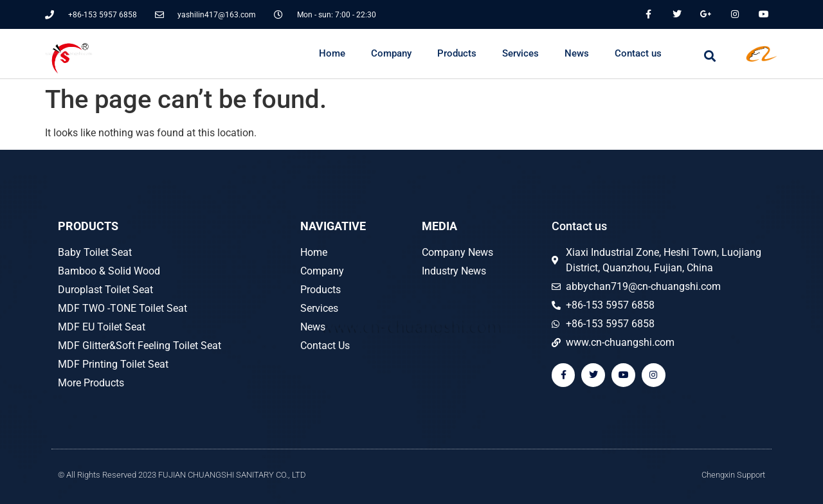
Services (520, 53)
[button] (710, 56)
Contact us (638, 53)
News (577, 53)
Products (457, 53)
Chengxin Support (733, 475)
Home (332, 53)
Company (391, 53)
